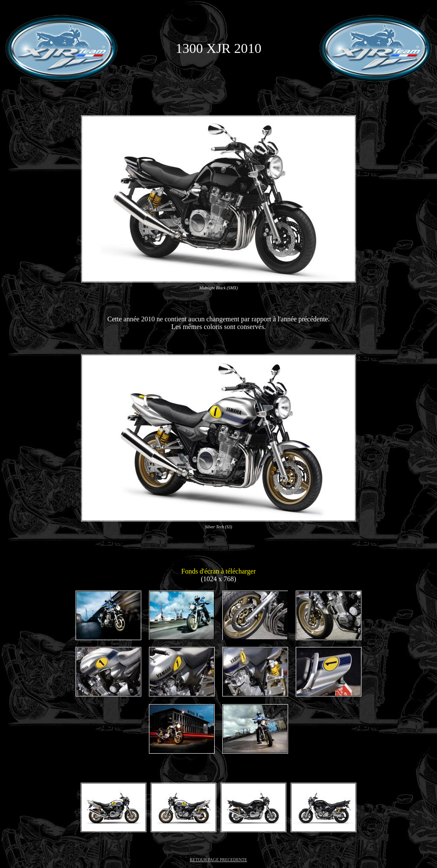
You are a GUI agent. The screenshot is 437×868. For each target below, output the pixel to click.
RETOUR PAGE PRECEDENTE (218, 860)
